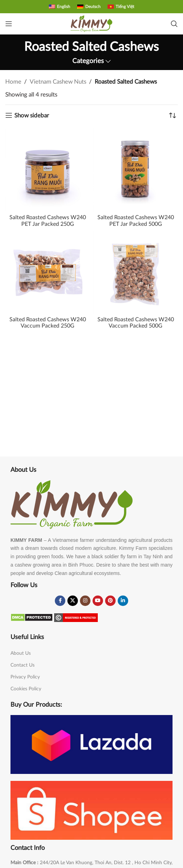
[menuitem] (60, 7)
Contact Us (23, 665)
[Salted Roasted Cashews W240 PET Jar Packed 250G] (47, 170)
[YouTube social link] (98, 601)
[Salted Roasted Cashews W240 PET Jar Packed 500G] (136, 170)
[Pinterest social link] (110, 601)
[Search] (174, 24)
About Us (21, 653)
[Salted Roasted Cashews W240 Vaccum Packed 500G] (136, 272)
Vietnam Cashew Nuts (58, 82)
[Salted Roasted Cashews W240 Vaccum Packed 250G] (47, 272)
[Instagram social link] (85, 601)
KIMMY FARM (26, 540)
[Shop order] (173, 115)
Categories (88, 61)
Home (13, 82)
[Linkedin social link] (123, 601)
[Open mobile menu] (9, 24)
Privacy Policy (25, 677)
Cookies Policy (26, 689)
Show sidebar (32, 116)
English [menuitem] (64, 7)
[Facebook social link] (60, 601)
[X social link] (73, 601)
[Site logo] (91, 23)
